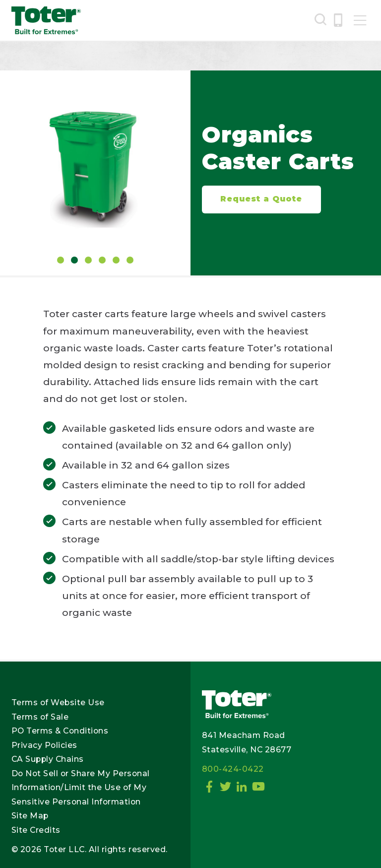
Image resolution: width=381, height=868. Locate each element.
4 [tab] (102, 260)
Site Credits (36, 830)
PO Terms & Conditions (60, 731)
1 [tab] (61, 260)
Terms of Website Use (58, 702)
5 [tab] (116, 260)
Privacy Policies (44, 745)
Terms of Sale (40, 717)
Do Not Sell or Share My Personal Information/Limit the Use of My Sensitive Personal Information (81, 788)
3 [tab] (88, 260)
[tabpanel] (95, 165)
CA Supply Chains (48, 759)
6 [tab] (130, 260)
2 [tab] (74, 260)
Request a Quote (261, 199)
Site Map (30, 816)
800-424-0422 (233, 769)
